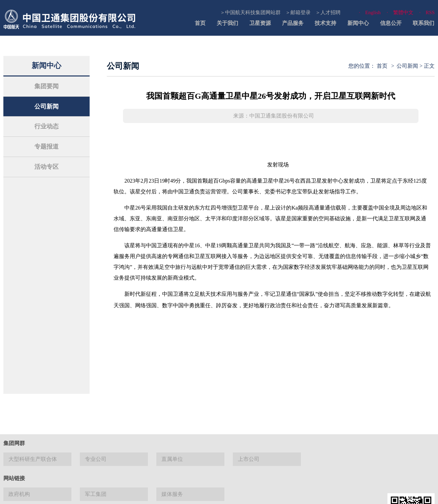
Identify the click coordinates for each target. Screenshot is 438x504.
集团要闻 (46, 86)
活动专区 (46, 167)
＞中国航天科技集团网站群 (250, 12)
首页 (200, 23)
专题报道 (46, 147)
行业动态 (46, 126)
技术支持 (325, 23)
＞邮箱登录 (298, 12)
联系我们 (424, 23)
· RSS (427, 12)
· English (370, 12)
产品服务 (293, 23)
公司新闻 (46, 106)
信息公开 (391, 23)
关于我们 (227, 23)
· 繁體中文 (400, 12)
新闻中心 (358, 23)
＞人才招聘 (328, 12)
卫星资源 (260, 23)
